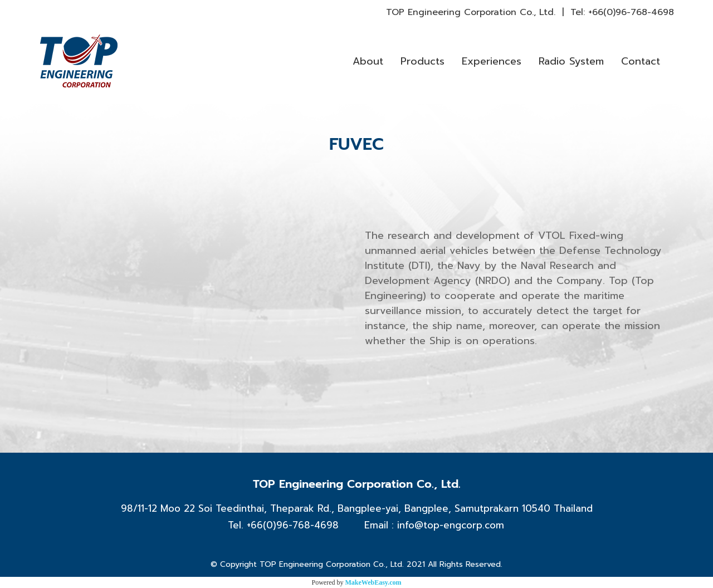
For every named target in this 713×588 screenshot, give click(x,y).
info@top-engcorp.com (451, 525)
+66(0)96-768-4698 (631, 12)
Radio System (571, 61)
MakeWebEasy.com (373, 582)
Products (423, 61)
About (368, 61)
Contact (641, 61)
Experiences (492, 61)
